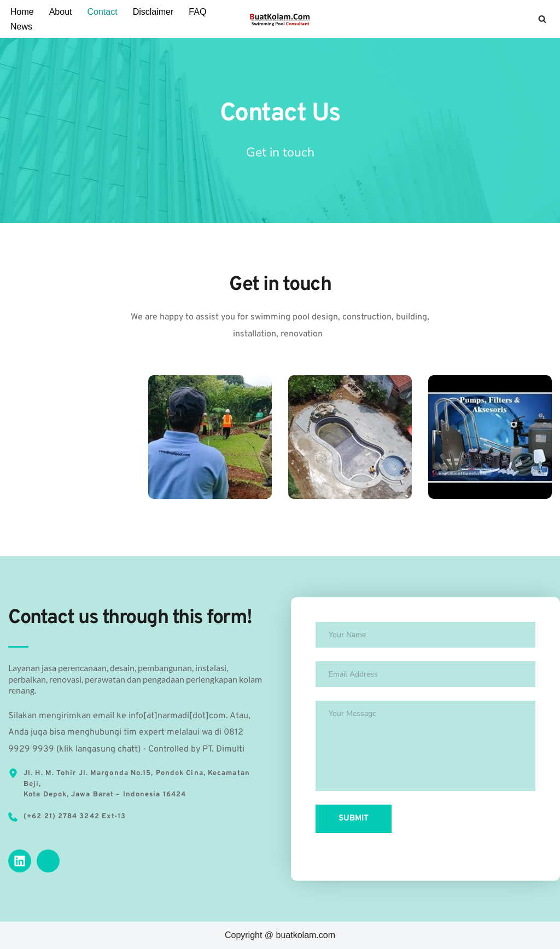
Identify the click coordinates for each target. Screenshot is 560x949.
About (61, 12)
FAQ (197, 12)
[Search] (542, 19)
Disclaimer (153, 12)
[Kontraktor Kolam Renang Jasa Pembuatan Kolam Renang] (280, 19)
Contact (103, 12)
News (21, 27)
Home (22, 12)
